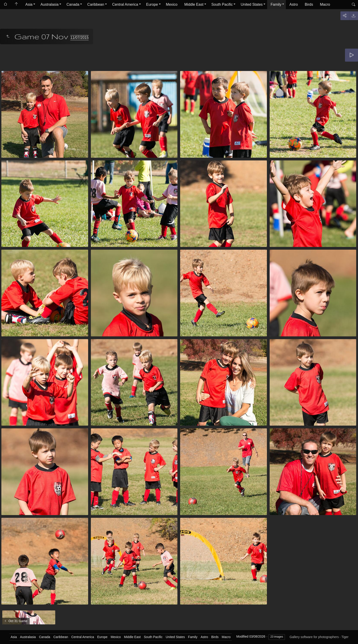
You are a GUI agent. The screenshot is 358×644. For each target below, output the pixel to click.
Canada (73, 4)
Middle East (194, 4)
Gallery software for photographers (314, 637)
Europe (152, 4)
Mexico (172, 4)
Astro (294, 4)
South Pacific (222, 4)
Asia (29, 4)
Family (276, 4)
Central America (125, 4)
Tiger (345, 637)
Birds (309, 4)
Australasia (49, 4)
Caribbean (96, 4)
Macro (325, 4)
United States (252, 4)
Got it (234, 632)
